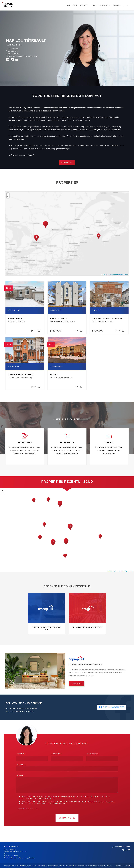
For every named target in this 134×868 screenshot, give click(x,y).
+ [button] (8, 194)
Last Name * (57, 754)
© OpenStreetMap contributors (120, 275)
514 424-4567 (13, 51)
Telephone (21, 765)
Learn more (76, 684)
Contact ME (67, 818)
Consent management (105, 866)
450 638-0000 (14, 54)
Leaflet (104, 275)
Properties (71, 5)
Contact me (67, 163)
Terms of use (34, 809)
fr (127, 5)
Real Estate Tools (101, 5)
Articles (84, 5)
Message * (21, 775)
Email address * (93, 754)
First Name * (22, 754)
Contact (117, 5)
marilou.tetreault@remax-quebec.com (22, 56)
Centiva (127, 866)
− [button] (8, 197)
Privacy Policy (22, 809)
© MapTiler (109, 275)
